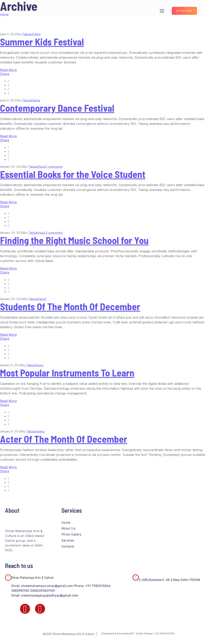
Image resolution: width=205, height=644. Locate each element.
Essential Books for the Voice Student (73, 174)
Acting (36, 34)
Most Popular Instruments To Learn (67, 373)
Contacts (68, 546)
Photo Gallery (71, 534)
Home (66, 523)
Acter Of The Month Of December (64, 439)
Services (68, 540)
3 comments (54, 233)
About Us (68, 528)
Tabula (27, 34)
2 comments (54, 167)
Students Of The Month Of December (70, 306)
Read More (8, 70)
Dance (36, 100)
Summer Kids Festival (42, 42)
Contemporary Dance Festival (57, 108)
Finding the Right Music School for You (74, 240)
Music (41, 167)
